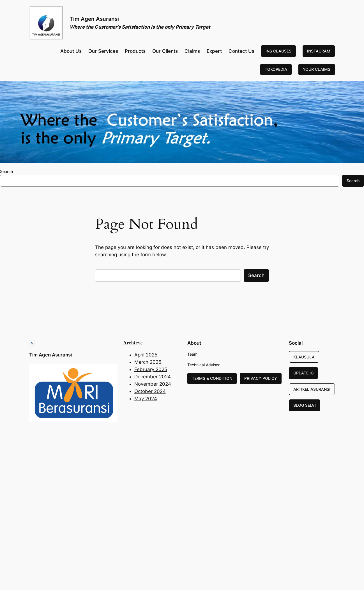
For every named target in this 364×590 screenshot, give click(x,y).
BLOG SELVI (305, 405)
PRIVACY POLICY (261, 378)
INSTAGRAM (319, 51)
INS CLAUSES (278, 51)
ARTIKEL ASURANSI (312, 389)
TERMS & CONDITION (212, 378)
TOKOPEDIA (276, 69)
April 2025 (146, 355)
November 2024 (153, 384)
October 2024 (150, 391)
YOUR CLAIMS (317, 69)
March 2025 (148, 362)
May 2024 (146, 399)
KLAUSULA (304, 357)
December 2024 (153, 377)
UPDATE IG (303, 373)
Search (6, 171)
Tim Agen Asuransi (94, 19)
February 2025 (151, 369)
